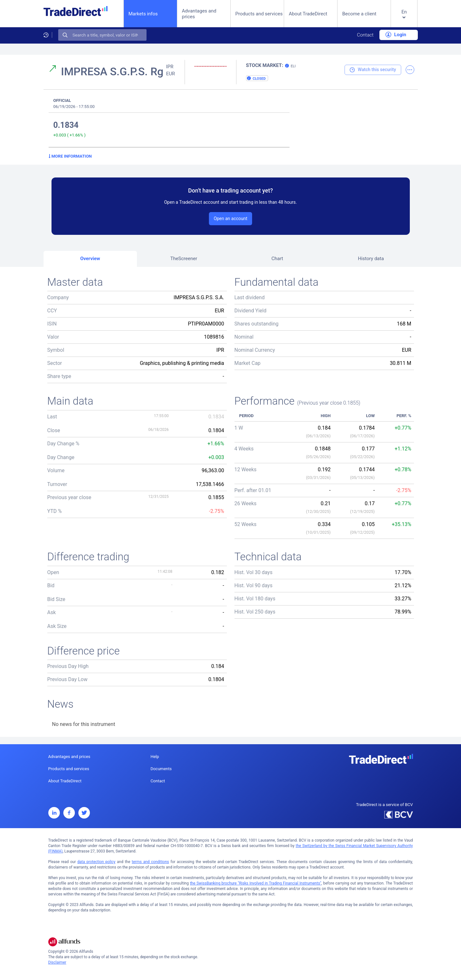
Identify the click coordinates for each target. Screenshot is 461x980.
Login (396, 35)
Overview (90, 259)
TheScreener (184, 259)
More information (70, 156)
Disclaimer (57, 962)
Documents (161, 769)
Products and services (259, 14)
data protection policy (96, 862)
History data (371, 259)
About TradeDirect (308, 14)
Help (155, 757)
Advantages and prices (199, 14)
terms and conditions (150, 862)
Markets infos (143, 14)
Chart (277, 259)
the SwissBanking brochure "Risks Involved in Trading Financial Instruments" (256, 883)
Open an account (231, 218)
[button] (404, 19)
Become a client (359, 14)
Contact (365, 35)
